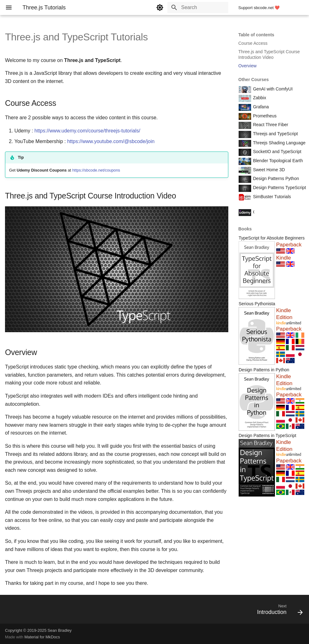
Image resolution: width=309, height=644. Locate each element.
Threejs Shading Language (279, 143)
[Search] (192, 8)
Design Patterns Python (275, 178)
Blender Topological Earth (277, 161)
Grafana (260, 107)
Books (245, 229)
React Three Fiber (270, 125)
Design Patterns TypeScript (279, 188)
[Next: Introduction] (278, 611)
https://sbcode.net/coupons (96, 170)
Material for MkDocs (42, 637)
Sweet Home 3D (268, 170)
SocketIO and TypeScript (277, 152)
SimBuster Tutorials (271, 197)
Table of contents (256, 35)
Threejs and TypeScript (275, 134)
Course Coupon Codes (275, 212)
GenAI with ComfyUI (272, 89)
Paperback (289, 245)
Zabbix (259, 98)
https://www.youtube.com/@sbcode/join (111, 141)
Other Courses (253, 80)
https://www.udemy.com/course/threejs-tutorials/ (87, 131)
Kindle (284, 258)
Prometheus (264, 116)
